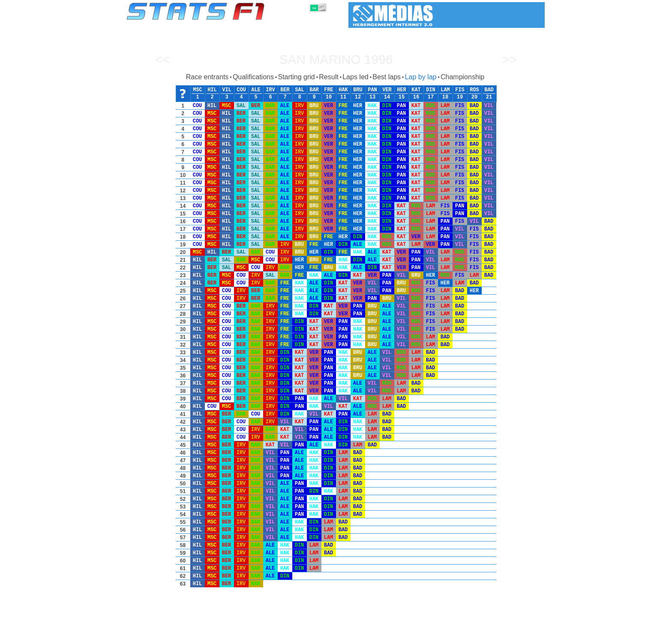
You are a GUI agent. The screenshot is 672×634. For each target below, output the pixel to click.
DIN (431, 90)
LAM (445, 90)
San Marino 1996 (336, 59)
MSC (198, 90)
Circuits (415, 626)
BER (285, 90)
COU (241, 90)
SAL (300, 90)
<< (162, 59)
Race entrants (207, 77)
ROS (474, 90)
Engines (331, 626)
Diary (442, 626)
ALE (256, 90)
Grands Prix (225, 626)
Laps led (355, 77)
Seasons (188, 626)
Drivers (259, 626)
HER (402, 90)
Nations (385, 626)
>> (509, 59)
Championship (462, 77)
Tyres (358, 626)
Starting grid (296, 77)
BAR (314, 90)
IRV (270, 90)
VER (387, 90)
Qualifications (253, 77)
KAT (416, 90)
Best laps (387, 77)
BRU (358, 90)
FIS (460, 90)
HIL (212, 90)
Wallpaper (495, 626)
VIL (227, 90)
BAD (489, 90)
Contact (528, 626)
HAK (343, 90)
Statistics (156, 626)
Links (466, 626)
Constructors (294, 626)
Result (328, 77)
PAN (372, 90)
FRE (329, 90)
